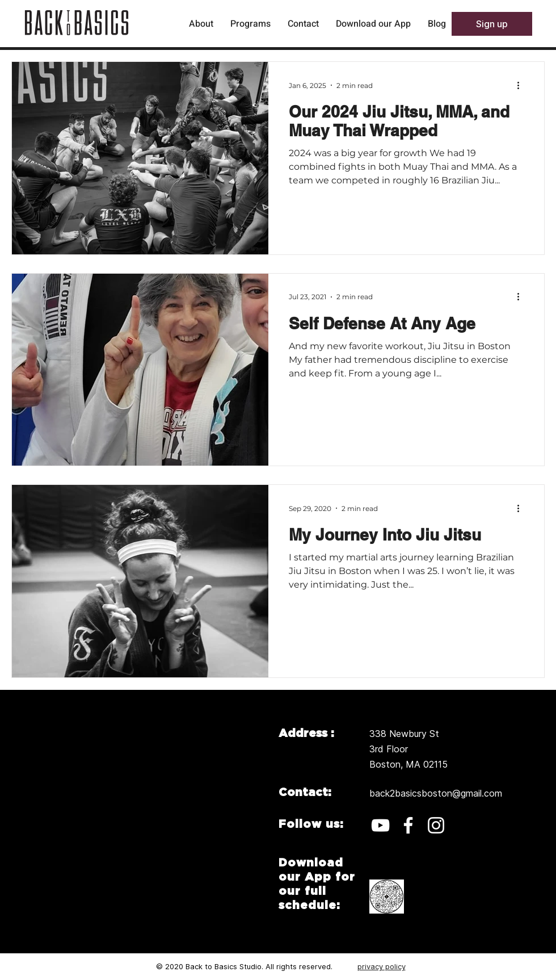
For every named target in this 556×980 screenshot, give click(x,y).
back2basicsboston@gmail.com (436, 793)
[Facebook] (408, 825)
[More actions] (522, 85)
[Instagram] (436, 825)
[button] (492, 24)
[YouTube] (380, 825)
